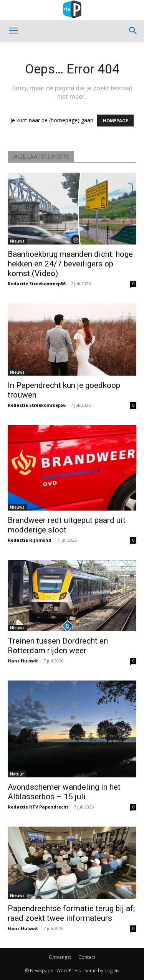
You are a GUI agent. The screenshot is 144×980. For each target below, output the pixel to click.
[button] (13, 31)
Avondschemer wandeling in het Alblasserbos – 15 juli (64, 792)
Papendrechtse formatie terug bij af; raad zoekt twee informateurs (71, 913)
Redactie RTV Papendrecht (38, 807)
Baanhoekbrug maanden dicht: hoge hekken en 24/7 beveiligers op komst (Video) (70, 264)
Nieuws (17, 241)
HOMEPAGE (115, 121)
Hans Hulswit (23, 661)
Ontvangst (60, 957)
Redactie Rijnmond (30, 540)
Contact (87, 957)
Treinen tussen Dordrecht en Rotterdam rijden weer (58, 646)
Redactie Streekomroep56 (36, 284)
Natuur (17, 774)
